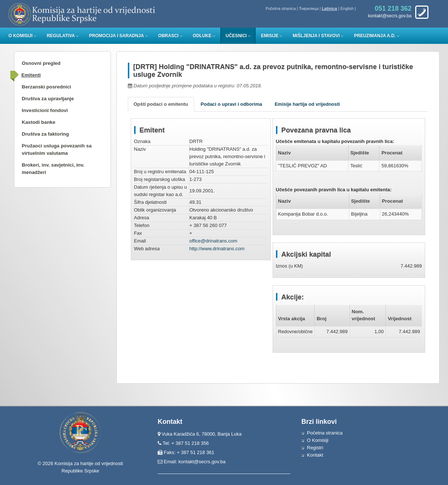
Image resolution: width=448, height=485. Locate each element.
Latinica (329, 8)
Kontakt (315, 455)
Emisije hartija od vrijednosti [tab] (307, 104)
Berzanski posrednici (46, 87)
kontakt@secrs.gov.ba (202, 462)
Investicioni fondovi (45, 110)
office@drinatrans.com (213, 241)
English (347, 8)
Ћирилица (309, 8)
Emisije (270, 36)
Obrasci (168, 36)
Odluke (202, 36)
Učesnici (236, 36)
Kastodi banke (38, 122)
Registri (315, 448)
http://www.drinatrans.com (217, 249)
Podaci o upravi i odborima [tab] (232, 104)
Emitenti (31, 75)
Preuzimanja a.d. (375, 36)
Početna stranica (281, 8)
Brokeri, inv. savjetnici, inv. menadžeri (53, 169)
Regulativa (61, 36)
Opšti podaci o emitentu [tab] (161, 104)
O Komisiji (20, 36)
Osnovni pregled (41, 63)
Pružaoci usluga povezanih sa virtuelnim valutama (57, 149)
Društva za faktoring (45, 134)
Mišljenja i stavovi (316, 36)
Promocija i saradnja (117, 36)
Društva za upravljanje (48, 99)
